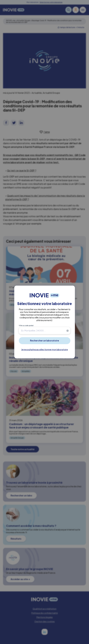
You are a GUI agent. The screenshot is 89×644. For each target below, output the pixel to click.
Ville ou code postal (26, 325)
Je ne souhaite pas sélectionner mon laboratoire (44, 349)
